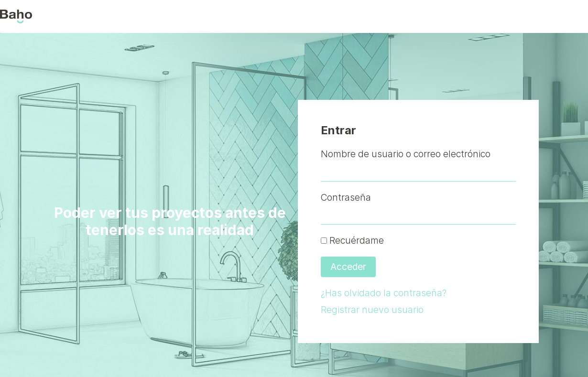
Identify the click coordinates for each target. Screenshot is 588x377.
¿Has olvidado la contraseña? (384, 293)
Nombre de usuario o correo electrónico (406, 154)
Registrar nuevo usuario (372, 310)
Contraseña (346, 197)
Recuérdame (352, 240)
